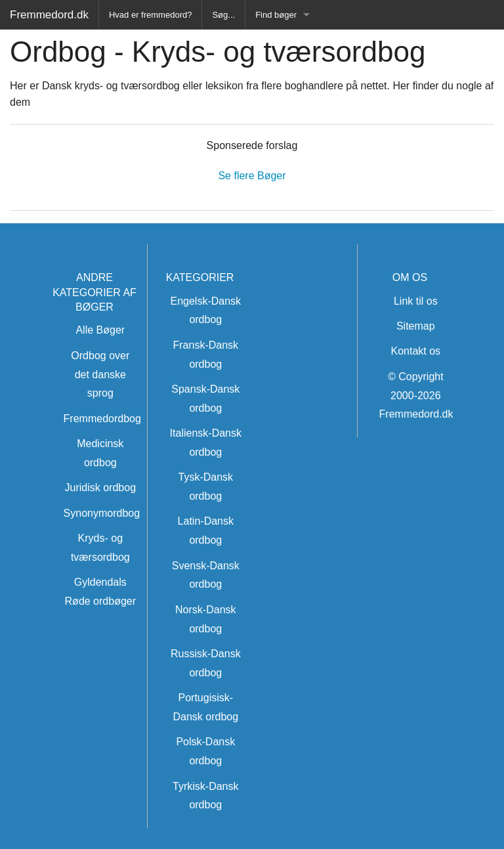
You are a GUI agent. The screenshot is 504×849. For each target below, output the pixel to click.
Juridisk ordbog (101, 488)
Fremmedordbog (102, 419)
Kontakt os (415, 351)
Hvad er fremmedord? (150, 15)
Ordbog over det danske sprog (100, 375)
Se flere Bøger (252, 176)
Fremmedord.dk (49, 15)
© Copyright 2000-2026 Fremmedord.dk (416, 396)
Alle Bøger (100, 330)
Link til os (416, 301)
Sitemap (416, 326)
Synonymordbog (102, 513)
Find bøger (276, 15)
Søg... (223, 15)
